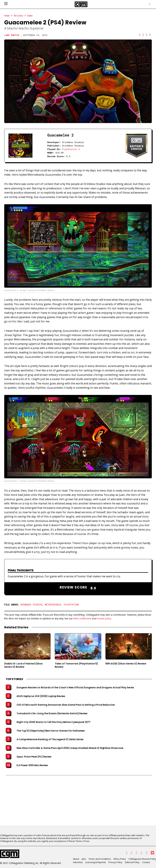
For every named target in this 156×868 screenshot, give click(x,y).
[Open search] (150, 4)
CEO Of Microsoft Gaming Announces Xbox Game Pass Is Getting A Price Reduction (66, 705)
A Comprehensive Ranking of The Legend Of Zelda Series (50, 740)
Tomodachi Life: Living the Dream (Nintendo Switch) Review (52, 714)
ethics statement (82, 618)
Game (30, 16)
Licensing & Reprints (96, 862)
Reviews (18, 16)
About (76, 859)
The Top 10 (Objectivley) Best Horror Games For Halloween (51, 731)
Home (7, 16)
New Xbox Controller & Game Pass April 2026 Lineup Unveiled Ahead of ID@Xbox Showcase (70, 748)
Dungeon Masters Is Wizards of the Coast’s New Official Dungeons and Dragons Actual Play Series (75, 688)
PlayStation (71, 605)
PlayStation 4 (71, 149)
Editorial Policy (132, 862)
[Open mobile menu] (6, 4)
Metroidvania (53, 605)
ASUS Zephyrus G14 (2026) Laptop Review (41, 696)
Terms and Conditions (100, 859)
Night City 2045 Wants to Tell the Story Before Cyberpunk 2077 (53, 722)
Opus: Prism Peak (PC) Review (34, 757)
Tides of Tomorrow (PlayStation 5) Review (76, 665)
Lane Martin (12, 35)
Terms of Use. (83, 841)
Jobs (84, 859)
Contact (146, 862)
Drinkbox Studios (31, 605)
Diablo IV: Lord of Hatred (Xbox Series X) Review (23, 665)
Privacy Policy (115, 862)
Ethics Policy (120, 859)
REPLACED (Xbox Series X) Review (126, 664)
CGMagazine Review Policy (142, 859)
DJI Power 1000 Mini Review (32, 765)
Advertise (78, 862)
